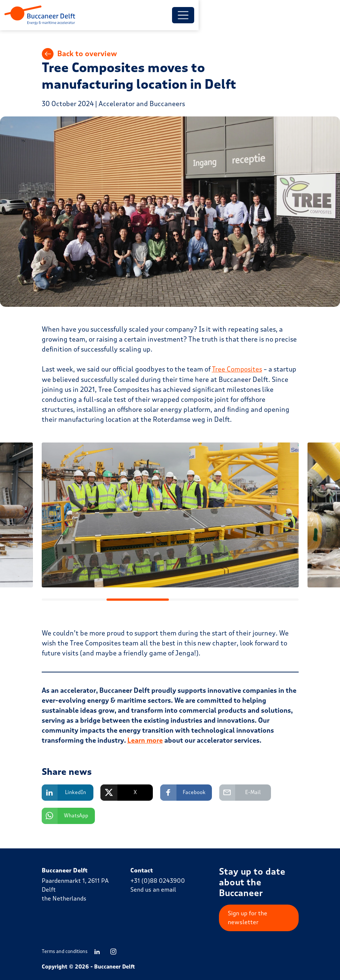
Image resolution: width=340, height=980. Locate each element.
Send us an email (153, 890)
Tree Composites (237, 371)
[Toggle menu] (288, 16)
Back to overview (80, 55)
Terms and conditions (65, 952)
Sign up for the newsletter (248, 918)
